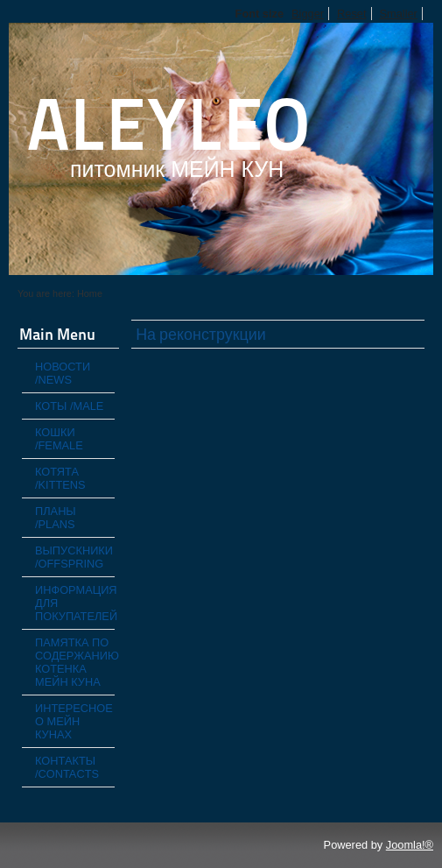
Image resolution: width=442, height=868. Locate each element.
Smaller (399, 14)
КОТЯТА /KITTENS (60, 478)
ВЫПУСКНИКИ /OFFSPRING (74, 557)
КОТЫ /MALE (69, 406)
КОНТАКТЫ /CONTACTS (67, 767)
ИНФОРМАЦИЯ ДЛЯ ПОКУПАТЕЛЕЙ (75, 603)
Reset (351, 14)
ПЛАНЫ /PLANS (56, 518)
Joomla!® (410, 845)
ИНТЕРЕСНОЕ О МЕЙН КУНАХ (74, 721)
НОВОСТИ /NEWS (63, 373)
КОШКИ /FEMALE (59, 439)
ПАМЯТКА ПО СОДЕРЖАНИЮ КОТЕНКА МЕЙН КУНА (75, 662)
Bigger (308, 14)
